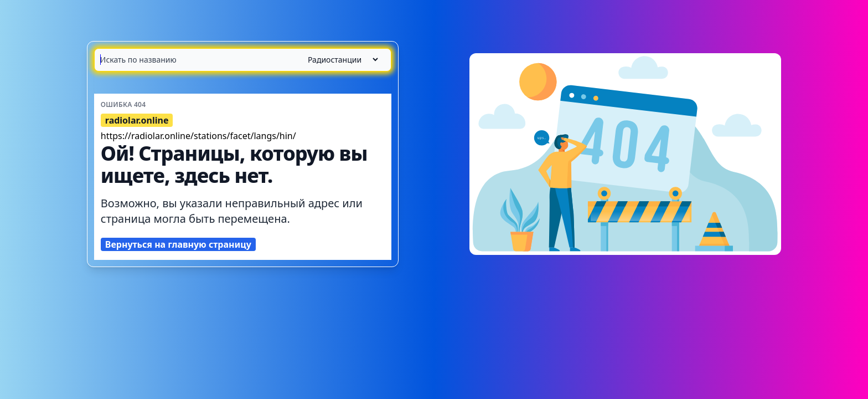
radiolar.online (137, 120)
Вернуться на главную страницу (178, 244)
